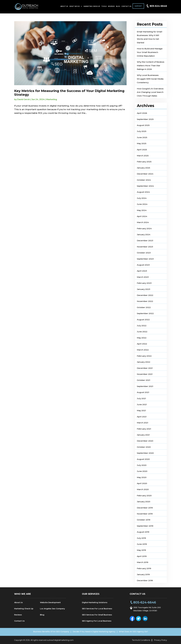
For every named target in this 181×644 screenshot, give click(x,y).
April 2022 (142, 344)
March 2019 (143, 562)
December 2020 (145, 441)
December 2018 (145, 580)
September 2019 (145, 526)
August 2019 (143, 532)
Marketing (52, 99)
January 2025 (143, 168)
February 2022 (144, 356)
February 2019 (144, 568)
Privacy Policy (160, 640)
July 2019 (141, 538)
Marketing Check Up (92, 7)
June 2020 (142, 471)
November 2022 (145, 301)
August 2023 (143, 265)
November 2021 (145, 374)
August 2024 (143, 192)
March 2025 (143, 156)
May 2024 (142, 210)
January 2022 (144, 362)
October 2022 (144, 307)
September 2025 (145, 119)
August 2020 (143, 459)
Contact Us (126, 7)
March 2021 (143, 423)
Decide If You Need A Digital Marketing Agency (94, 632)
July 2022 (142, 326)
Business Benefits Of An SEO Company (48, 632)
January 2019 (143, 574)
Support (138, 7)
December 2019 (145, 508)
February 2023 (144, 283)
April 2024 (142, 216)
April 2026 (142, 113)
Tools (104, 7)
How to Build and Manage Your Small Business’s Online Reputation (150, 52)
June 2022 (142, 332)
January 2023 (143, 289)
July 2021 (141, 398)
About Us (64, 7)
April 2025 (142, 150)
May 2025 (142, 143)
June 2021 (142, 404)
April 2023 (142, 271)
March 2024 (143, 222)
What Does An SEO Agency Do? (137, 632)
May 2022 (142, 338)
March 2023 (143, 277)
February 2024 (144, 228)
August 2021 (143, 392)
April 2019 (142, 556)
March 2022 (143, 350)
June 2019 (142, 544)
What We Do (75, 7)
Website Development (50, 602)
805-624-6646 (158, 7)
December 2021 (145, 368)
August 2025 (143, 125)
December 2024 (145, 174)
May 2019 (141, 550)
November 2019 (145, 514)
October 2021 (144, 380)
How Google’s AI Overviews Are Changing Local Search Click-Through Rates (150, 92)
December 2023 (145, 241)
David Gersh (24, 99)
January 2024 (144, 235)
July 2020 (142, 465)
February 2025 (144, 162)
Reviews (111, 7)
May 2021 (141, 410)
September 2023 (145, 259)
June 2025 (142, 137)
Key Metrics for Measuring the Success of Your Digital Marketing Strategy (69, 93)
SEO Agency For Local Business (97, 621)
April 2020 (142, 483)
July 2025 (142, 131)
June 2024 (142, 204)
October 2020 (144, 447)
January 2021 (143, 435)
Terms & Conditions (141, 640)
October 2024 (144, 180)
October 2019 (144, 520)
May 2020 (142, 477)
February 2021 (144, 429)
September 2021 (145, 386)
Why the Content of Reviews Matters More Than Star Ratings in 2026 (151, 66)
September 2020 (145, 453)
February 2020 (144, 496)
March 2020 (143, 489)
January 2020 (144, 502)
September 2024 (145, 186)
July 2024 (142, 198)
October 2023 (144, 253)
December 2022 (145, 295)
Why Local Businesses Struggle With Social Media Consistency (150, 79)
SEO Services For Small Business (97, 615)
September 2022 (145, 313)
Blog (118, 7)
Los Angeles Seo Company (52, 609)
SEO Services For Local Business (97, 609)
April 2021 (142, 417)
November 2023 (145, 247)
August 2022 (143, 320)
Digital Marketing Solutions (95, 602)
